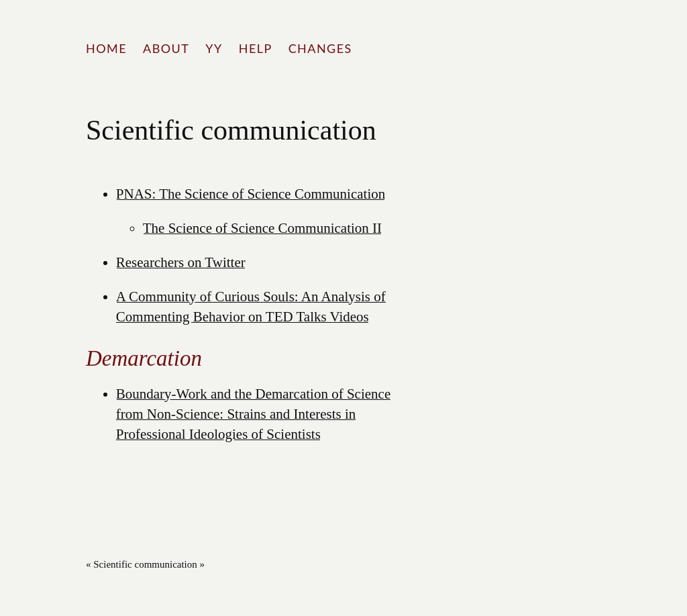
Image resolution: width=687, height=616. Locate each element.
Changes (320, 48)
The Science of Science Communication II (262, 228)
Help (256, 48)
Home (106, 48)
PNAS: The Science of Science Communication (251, 194)
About (166, 48)
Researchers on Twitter (181, 262)
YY (214, 48)
